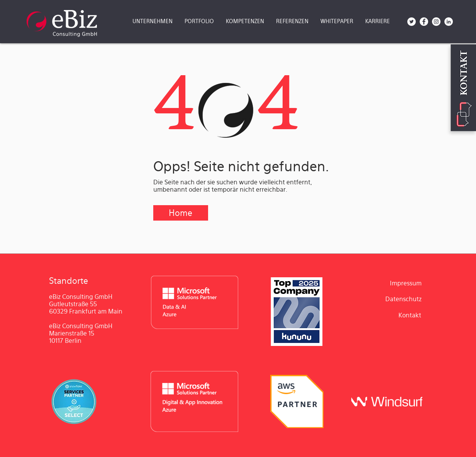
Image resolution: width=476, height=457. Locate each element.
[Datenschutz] (404, 299)
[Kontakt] (410, 315)
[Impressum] (406, 283)
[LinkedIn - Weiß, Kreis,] (449, 22)
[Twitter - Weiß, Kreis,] (412, 22)
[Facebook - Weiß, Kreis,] (424, 22)
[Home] (181, 213)
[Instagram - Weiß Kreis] (436, 22)
